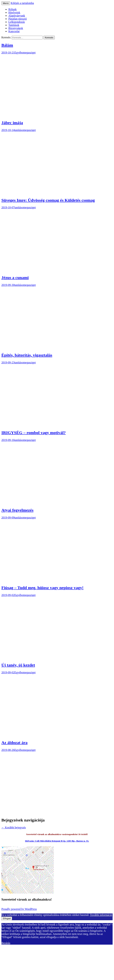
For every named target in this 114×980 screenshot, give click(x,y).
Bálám (7, 45)
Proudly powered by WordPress (19, 909)
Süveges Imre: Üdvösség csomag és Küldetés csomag (48, 200)
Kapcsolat (14, 31)
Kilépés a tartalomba (22, 3)
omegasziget (29, 53)
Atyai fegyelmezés (17, 510)
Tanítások (14, 25)
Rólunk (13, 9)
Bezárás (6, 943)
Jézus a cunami (15, 278)
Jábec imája (12, 123)
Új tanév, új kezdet (18, 665)
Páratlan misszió (18, 19)
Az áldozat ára (14, 743)
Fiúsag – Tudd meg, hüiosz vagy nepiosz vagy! (42, 588)
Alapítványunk (17, 16)
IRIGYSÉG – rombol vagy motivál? (34, 433)
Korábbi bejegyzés (14, 827)
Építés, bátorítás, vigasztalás (27, 355)
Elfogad (7, 918)
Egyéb (18, 53)
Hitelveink (14, 12)
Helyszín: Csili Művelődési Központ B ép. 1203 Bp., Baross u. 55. (57, 841)
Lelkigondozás (17, 22)
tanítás (18, 130)
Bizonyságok (16, 28)
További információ (101, 915)
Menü (6, 3)
